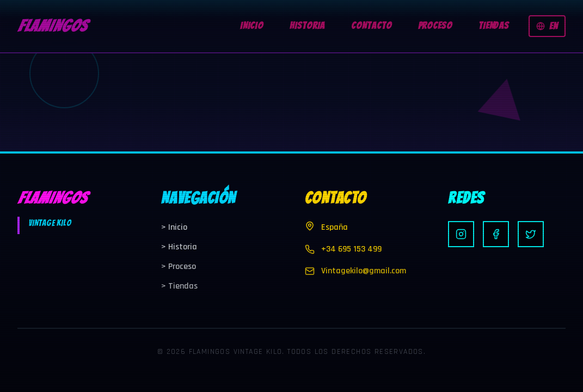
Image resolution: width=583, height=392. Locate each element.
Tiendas (179, 286)
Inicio (174, 227)
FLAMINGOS (52, 26)
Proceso (179, 267)
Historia (179, 247)
